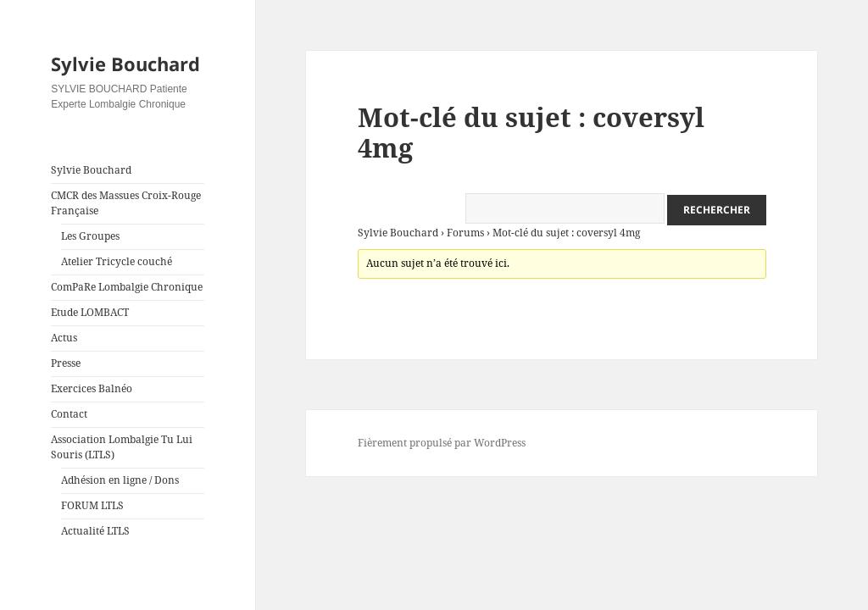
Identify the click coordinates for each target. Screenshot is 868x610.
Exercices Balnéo (92, 388)
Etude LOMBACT (90, 312)
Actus (64, 338)
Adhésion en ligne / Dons (120, 480)
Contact (69, 414)
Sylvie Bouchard (125, 64)
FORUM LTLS (92, 505)
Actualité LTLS (95, 531)
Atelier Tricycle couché (117, 261)
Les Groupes (90, 236)
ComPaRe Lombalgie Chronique (127, 287)
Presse (66, 363)
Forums (465, 233)
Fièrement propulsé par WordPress (442, 443)
